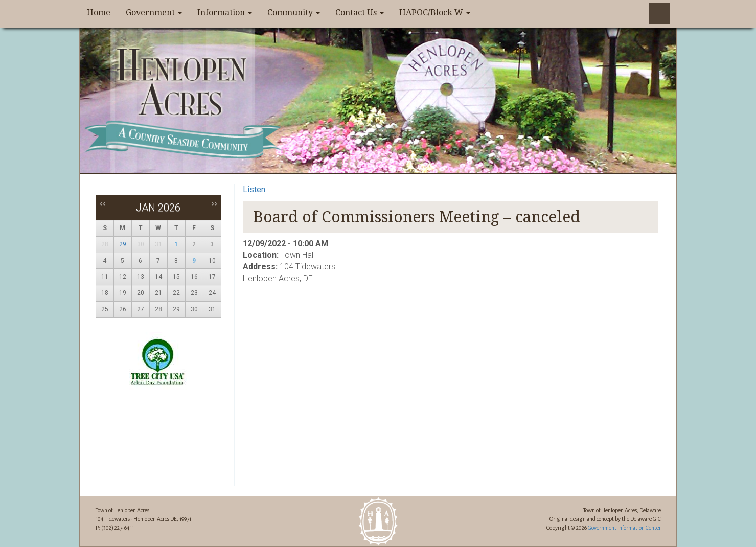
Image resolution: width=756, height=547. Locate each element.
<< (102, 204)
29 (123, 244)
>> (215, 204)
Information (225, 13)
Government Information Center (624, 528)
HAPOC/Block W (435, 13)
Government (154, 13)
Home (99, 13)
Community (294, 13)
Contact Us (360, 13)
